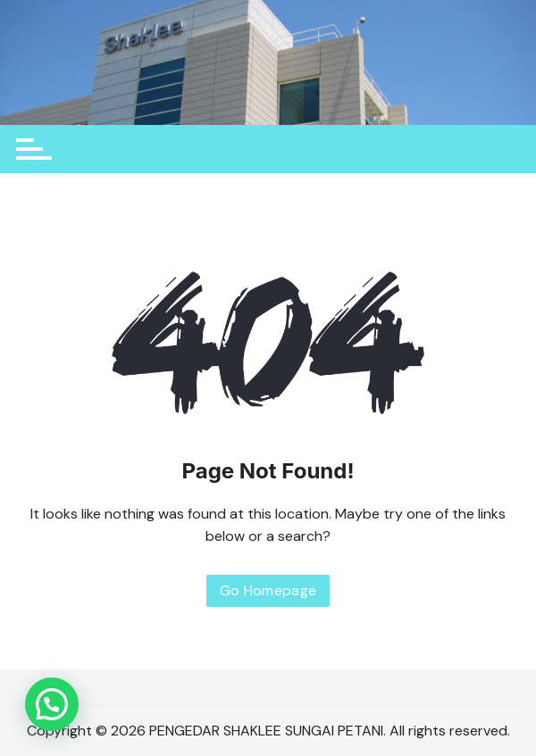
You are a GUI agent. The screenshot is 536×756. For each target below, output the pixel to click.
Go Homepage (268, 590)
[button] (52, 704)
